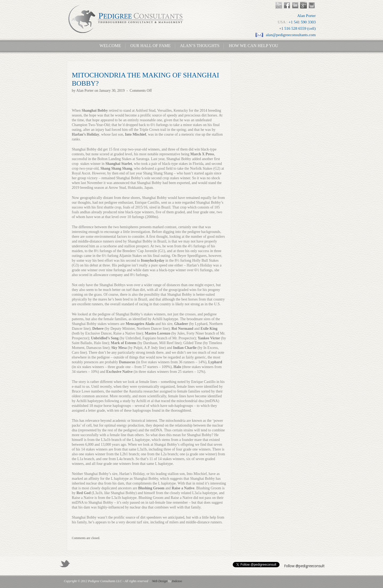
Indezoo (177, 581)
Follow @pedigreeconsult (304, 566)
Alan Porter (85, 91)
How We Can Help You (252, 46)
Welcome (109, 46)
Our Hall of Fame (151, 46)
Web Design (160, 581)
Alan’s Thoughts (200, 46)
